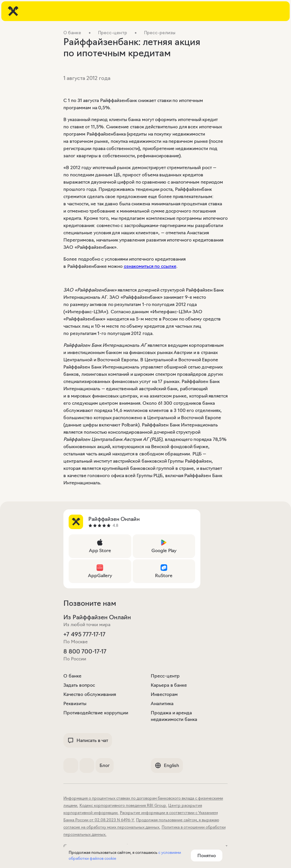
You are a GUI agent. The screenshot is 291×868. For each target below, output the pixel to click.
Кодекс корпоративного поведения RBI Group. (123, 805)
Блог (105, 765)
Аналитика (162, 703)
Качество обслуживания (90, 694)
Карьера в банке (169, 685)
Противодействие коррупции (96, 713)
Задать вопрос (79, 685)
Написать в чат (88, 740)
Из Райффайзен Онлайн (97, 617)
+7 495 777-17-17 (84, 634)
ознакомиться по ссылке (150, 266)
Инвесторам (164, 694)
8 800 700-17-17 (85, 651)
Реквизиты (75, 703)
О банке (72, 676)
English (167, 765)
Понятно (207, 855)
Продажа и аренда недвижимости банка (174, 716)
